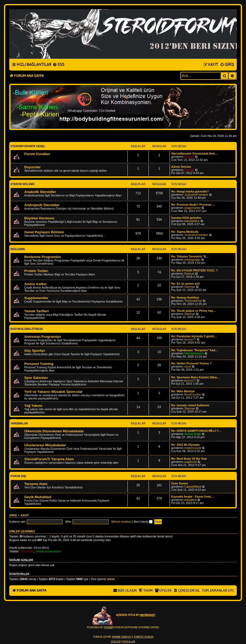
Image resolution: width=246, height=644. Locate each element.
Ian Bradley (147, 615)
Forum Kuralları (37, 154)
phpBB (108, 627)
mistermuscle (193, 448)
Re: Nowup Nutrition (185, 298)
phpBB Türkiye (121, 637)
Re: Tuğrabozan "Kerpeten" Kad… (195, 350)
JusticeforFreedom (196, 195)
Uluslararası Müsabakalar (45, 445)
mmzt (111, 579)
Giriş (13, 515)
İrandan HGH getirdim (186, 218)
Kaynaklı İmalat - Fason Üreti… (192, 497)
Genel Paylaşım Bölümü (44, 232)
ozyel (188, 366)
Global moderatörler (48, 551)
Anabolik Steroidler (40, 192)
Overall (189, 157)
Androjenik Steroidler (42, 205)
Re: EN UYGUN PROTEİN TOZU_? (194, 270)
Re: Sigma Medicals (185, 232)
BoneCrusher (193, 394)
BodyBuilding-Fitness (27, 329)
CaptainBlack (193, 487)
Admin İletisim (181, 167)
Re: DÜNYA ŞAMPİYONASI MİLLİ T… (196, 431)
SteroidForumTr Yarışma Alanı (49, 459)
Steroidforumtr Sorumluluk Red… (194, 153)
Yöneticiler (27, 551)
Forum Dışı (18, 476)
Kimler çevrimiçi (22, 531)
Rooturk (190, 274)
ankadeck (191, 500)
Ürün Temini (179, 483)
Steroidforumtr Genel (28, 146)
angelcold (191, 462)
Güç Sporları (35, 351)
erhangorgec (193, 260)
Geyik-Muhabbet (38, 497)
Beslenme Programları (43, 257)
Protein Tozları (36, 271)
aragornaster (193, 208)
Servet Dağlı (193, 434)
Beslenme (18, 249)
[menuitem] (59, 65)
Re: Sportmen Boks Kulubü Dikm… (195, 377)
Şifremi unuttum (121, 522)
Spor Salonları (36, 378)
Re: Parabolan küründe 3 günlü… (194, 336)
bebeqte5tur (192, 221)
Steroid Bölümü (23, 184)
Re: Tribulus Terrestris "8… (190, 256)
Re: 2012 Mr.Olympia (185, 445)
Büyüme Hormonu (39, 218)
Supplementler (36, 298)
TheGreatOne (193, 301)
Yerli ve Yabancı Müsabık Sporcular (53, 392)
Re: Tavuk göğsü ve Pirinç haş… (194, 311)
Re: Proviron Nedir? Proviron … (193, 205)
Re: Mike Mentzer (183, 391)
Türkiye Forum (143, 637)
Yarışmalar (19, 423)
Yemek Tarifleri (36, 311)
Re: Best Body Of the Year (189, 459)
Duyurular (32, 167)
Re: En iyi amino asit (185, 284)
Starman (190, 287)
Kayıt (25, 515)
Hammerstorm (194, 353)
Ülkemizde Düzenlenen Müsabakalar (54, 431)
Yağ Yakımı (33, 406)
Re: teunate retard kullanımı (190, 405)
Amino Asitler (35, 284)
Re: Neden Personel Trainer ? (191, 363)
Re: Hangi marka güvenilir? (190, 191)
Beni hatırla (143, 522)
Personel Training (39, 364)
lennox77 (190, 339)
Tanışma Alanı (36, 484)
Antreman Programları (43, 337)
